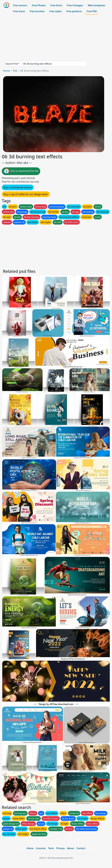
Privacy (61, 848)
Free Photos (39, 5)
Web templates (96, 5)
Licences (41, 848)
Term (51, 848)
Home (6, 71)
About (71, 848)
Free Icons (19, 11)
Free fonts (56, 5)
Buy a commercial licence (18, 187)
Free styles (56, 11)
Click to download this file (21, 171)
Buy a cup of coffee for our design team (26, 194)
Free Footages (75, 5)
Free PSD (92, 11)
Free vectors (20, 5)
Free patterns (74, 11)
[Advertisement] (56, 38)
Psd (15, 71)
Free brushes (37, 11)
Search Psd (12, 64)
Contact (81, 848)
